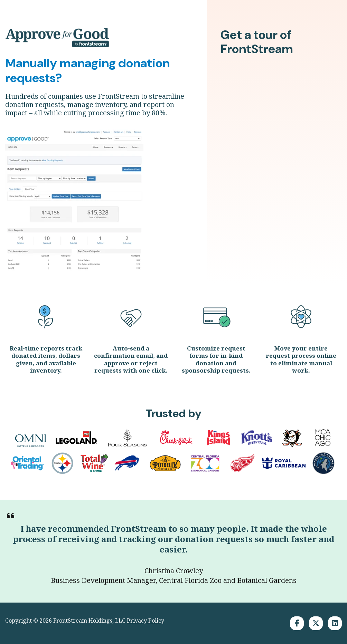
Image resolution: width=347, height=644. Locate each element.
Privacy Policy (146, 621)
